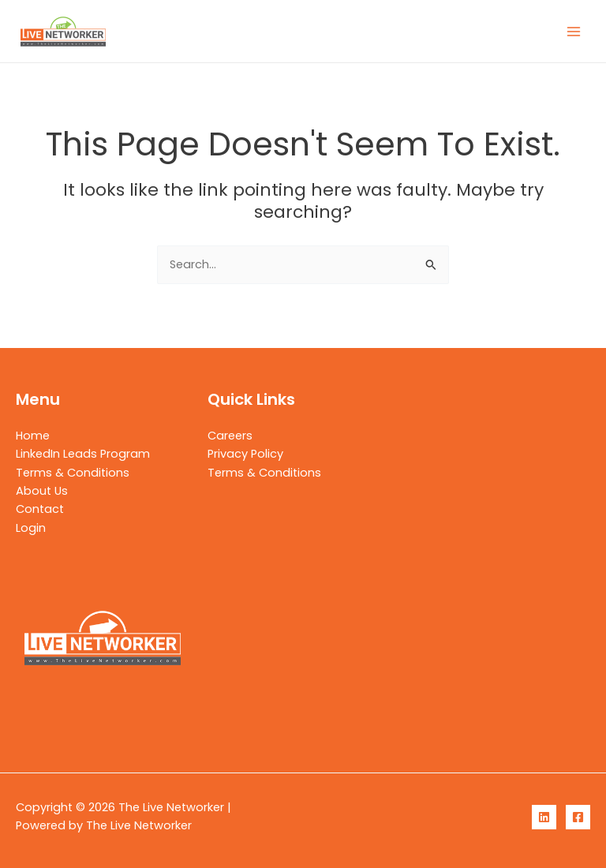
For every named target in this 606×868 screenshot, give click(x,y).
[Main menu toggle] (574, 32)
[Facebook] (578, 817)
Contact (40, 509)
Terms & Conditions (73, 473)
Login (31, 528)
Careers (230, 436)
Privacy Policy (245, 454)
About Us (42, 491)
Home (33, 436)
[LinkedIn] (544, 817)
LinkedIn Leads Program (83, 454)
